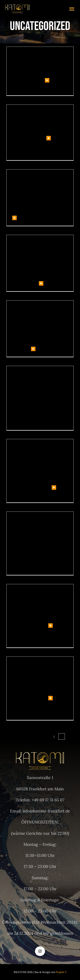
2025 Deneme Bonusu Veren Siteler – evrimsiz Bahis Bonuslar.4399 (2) (38, 318)
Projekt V (61, 972)
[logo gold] (17, 6)
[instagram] (40, 951)
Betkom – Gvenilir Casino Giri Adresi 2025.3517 (38, 61)
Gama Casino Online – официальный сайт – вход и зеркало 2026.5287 (39, 388)
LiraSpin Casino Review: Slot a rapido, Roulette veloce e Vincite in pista (37, 530)
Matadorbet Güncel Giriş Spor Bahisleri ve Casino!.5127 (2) (38, 187)
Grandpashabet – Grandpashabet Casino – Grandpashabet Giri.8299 (39, 457)
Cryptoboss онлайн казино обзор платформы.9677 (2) (37, 675)
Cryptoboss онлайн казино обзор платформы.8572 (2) (37, 602)
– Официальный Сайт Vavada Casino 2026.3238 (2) (34, 253)
